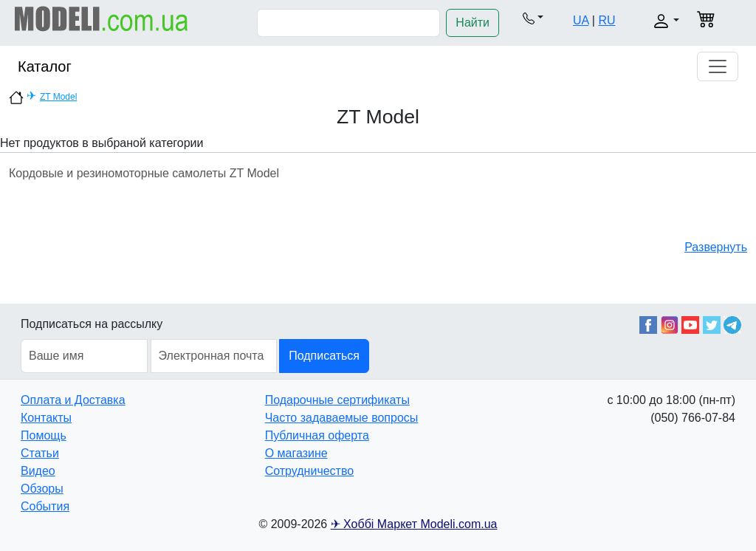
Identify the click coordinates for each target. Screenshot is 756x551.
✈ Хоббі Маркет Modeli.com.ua (414, 524)
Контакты (46, 418)
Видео (38, 471)
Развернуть (716, 247)
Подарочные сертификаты (337, 400)
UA (581, 20)
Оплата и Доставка (73, 400)
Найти (472, 23)
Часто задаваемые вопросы (342, 418)
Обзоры (42, 489)
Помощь (44, 435)
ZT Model (58, 97)
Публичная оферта (317, 435)
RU (606, 20)
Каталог (45, 66)
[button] (533, 18)
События (45, 506)
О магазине (296, 453)
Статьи (40, 453)
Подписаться (324, 356)
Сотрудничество (310, 471)
